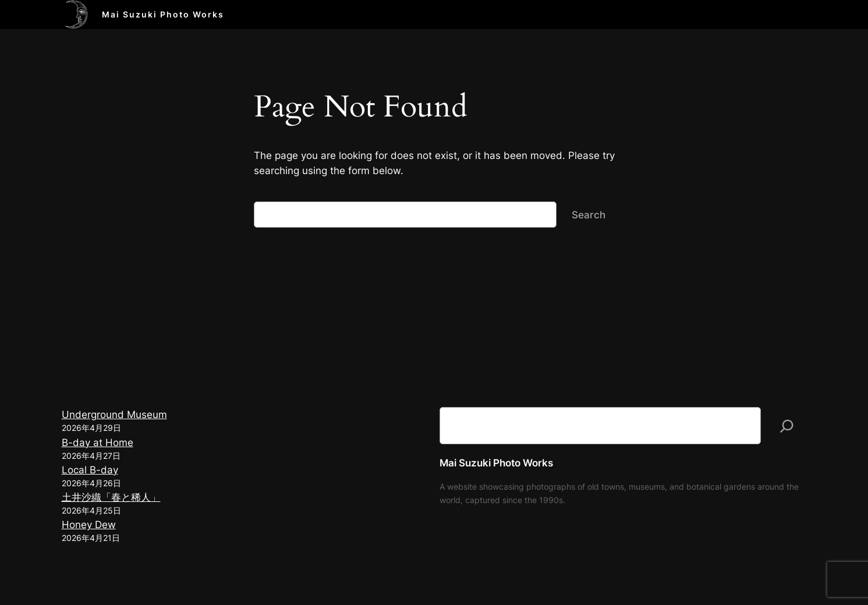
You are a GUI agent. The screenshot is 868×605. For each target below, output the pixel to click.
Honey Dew (89, 525)
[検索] (787, 426)
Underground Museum (114, 415)
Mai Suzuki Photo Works (163, 14)
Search (589, 215)
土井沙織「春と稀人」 (111, 497)
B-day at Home (98, 443)
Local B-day (90, 470)
